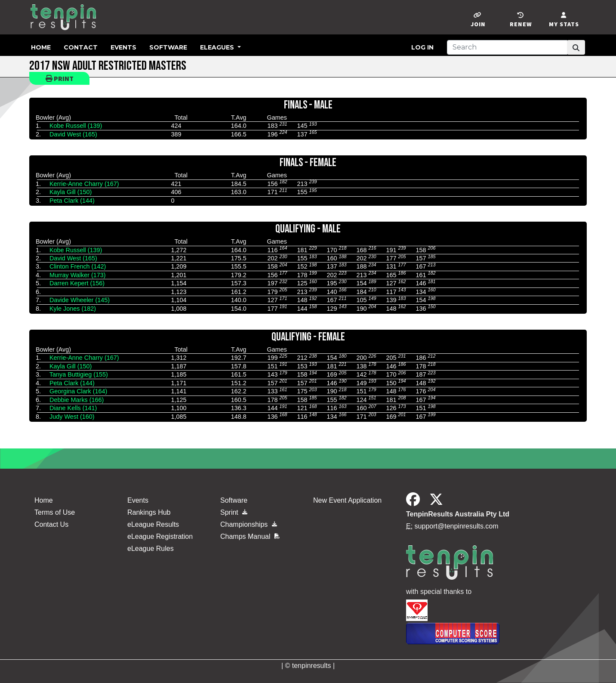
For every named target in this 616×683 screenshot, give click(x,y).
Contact (81, 47)
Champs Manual (250, 536)
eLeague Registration (160, 536)
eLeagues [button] (218, 47)
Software (168, 47)
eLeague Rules (151, 549)
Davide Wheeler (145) (80, 300)
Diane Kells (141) (73, 408)
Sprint (234, 512)
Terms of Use (55, 512)
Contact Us (51, 524)
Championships (249, 524)
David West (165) (73, 134)
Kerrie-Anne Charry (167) (84, 184)
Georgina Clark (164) (78, 391)
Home (41, 47)
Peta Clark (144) (72, 201)
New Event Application (347, 500)
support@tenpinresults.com (457, 526)
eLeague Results (153, 524)
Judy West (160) (72, 417)
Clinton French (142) (78, 266)
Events (123, 47)
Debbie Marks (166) (77, 400)
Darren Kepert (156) (77, 283)
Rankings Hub (149, 512)
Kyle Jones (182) (73, 309)
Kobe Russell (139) (76, 126)
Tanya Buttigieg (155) (79, 374)
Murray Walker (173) (78, 275)
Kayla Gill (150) (71, 192)
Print (60, 78)
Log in (422, 47)
